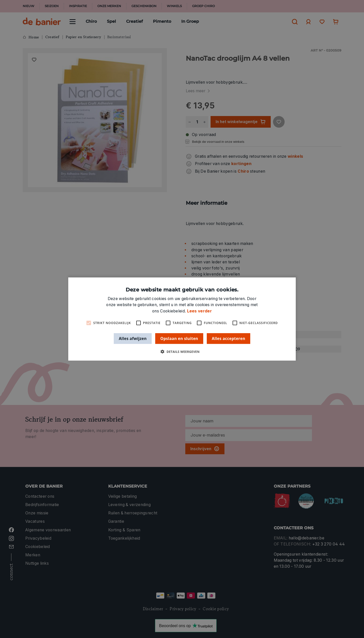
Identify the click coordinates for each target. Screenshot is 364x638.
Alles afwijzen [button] (133, 338)
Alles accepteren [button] (229, 338)
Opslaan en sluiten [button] (179, 338)
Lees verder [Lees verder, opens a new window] (199, 311)
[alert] (182, 319)
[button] (182, 352)
